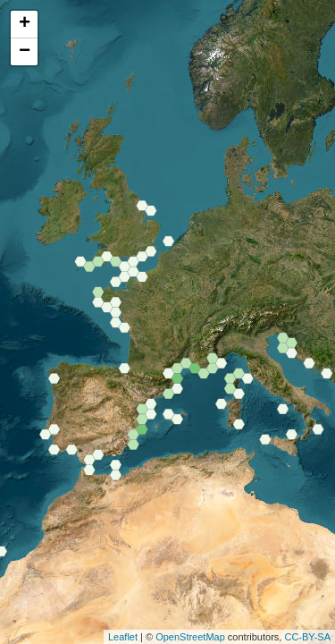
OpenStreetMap (190, 637)
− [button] (25, 52)
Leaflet (123, 637)
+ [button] (25, 24)
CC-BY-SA (307, 637)
